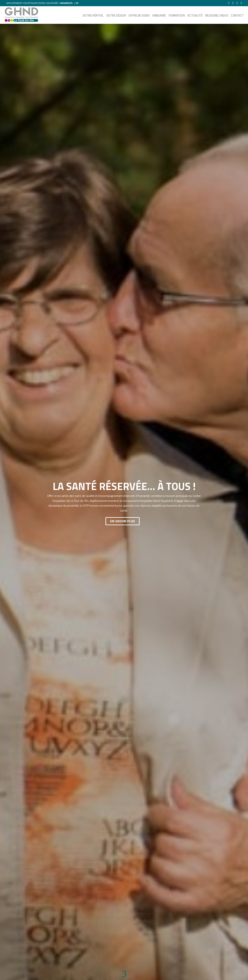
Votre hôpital (93, 16)
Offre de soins (139, 16)
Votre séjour (116, 16)
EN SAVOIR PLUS (123, 521)
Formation (177, 16)
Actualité (195, 16)
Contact (237, 16)
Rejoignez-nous (217, 16)
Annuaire (159, 16)
